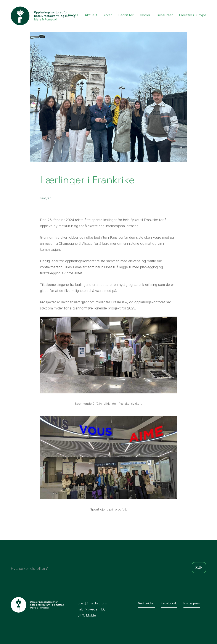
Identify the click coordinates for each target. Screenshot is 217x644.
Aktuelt (91, 15)
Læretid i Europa (193, 15)
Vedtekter (146, 603)
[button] (108, 15)
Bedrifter (126, 15)
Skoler (145, 15)
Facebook (169, 603)
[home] (43, 16)
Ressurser (165, 15)
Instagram (192, 603)
